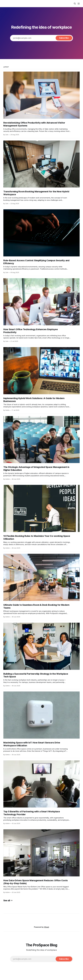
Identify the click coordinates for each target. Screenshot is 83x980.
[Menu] (79, 4)
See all (8, 901)
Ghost (47, 927)
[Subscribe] (64, 38)
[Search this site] (75, 4)
